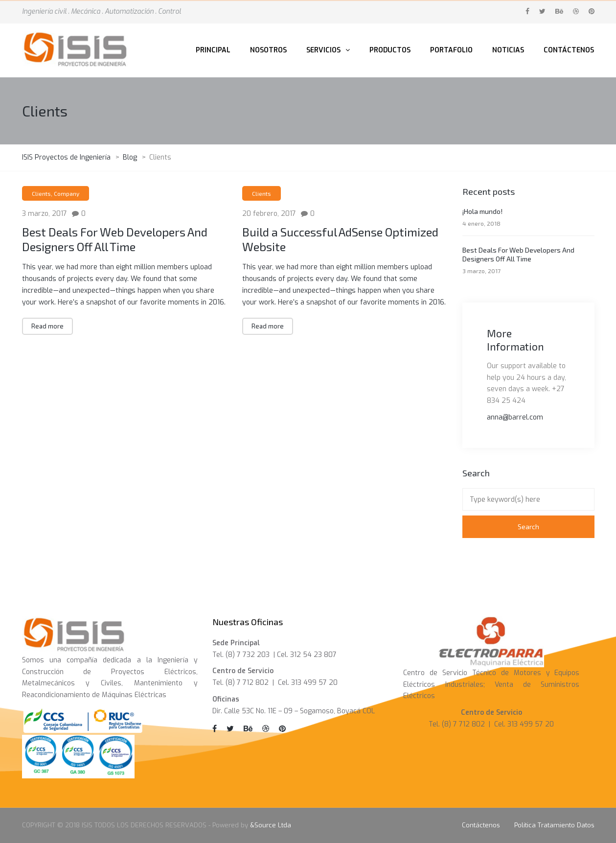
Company (67, 193)
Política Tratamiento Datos (554, 825)
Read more (47, 326)
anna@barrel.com (515, 417)
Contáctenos (481, 825)
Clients (41, 193)
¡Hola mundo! (482, 211)
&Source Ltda (271, 825)
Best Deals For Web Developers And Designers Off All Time (115, 239)
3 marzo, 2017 (45, 214)
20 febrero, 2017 (269, 214)
